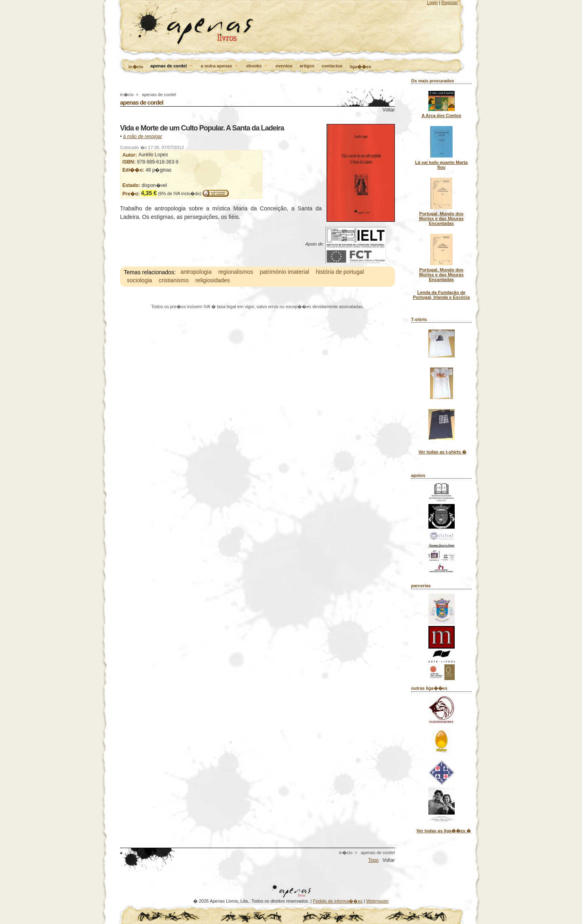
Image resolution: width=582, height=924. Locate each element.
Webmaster (377, 901)
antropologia (196, 272)
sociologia (139, 281)
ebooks (257, 66)
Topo (373, 860)
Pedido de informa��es (338, 901)
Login (432, 2)
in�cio (136, 67)
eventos (284, 66)
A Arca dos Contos (441, 115)
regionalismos (236, 272)
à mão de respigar (143, 136)
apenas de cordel (172, 66)
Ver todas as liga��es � (444, 831)
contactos (332, 66)
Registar (450, 2)
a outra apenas (220, 66)
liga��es (360, 67)
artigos (307, 66)
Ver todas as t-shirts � (442, 452)
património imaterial (285, 272)
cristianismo (174, 281)
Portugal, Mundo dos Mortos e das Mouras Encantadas (441, 218)
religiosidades (213, 281)
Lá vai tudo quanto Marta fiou (441, 165)
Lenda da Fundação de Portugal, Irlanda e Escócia (442, 295)
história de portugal (340, 272)
